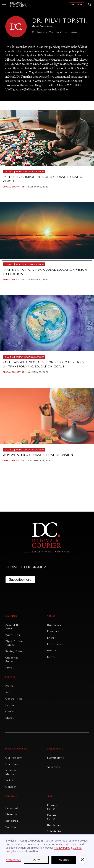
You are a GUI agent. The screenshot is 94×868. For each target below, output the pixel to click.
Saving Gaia (14, 651)
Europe (10, 705)
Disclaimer (54, 825)
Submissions (55, 758)
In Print (11, 780)
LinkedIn (11, 814)
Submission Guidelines (55, 833)
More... (10, 668)
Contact (11, 787)
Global (7, 187)
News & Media (11, 772)
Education (18, 187)
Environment (55, 644)
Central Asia (14, 699)
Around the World (13, 627)
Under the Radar (12, 659)
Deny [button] (36, 860)
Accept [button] (64, 860)
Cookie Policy (52, 817)
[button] (82, 860)
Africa (10, 686)
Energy (52, 638)
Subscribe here (20, 580)
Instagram (12, 821)
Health (52, 651)
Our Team (12, 764)
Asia (8, 692)
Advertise (53, 767)
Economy (53, 631)
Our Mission (14, 758)
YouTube (11, 827)
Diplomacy (54, 625)
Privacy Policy (52, 807)
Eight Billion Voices (14, 643)
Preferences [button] (13, 860)
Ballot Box (13, 635)
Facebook (12, 808)
